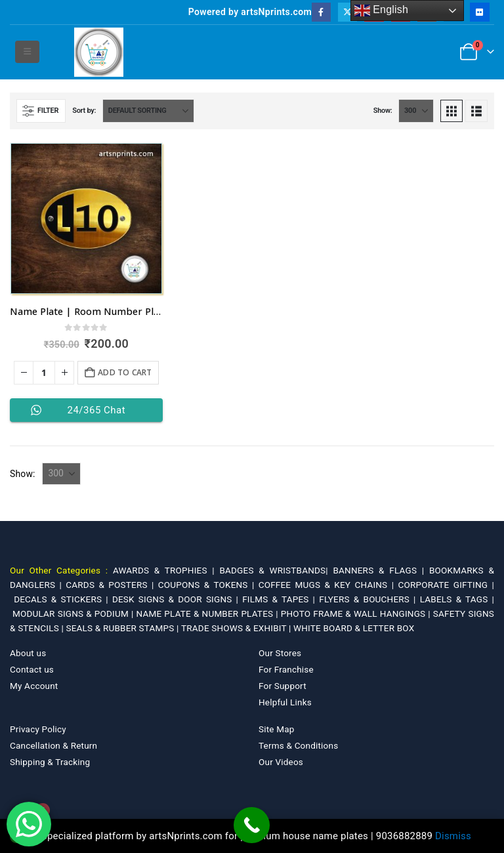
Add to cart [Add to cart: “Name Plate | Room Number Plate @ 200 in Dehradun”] (125, 372)
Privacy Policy (38, 729)
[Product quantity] (44, 373)
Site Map (277, 729)
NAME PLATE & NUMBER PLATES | (209, 614)
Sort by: (84, 111)
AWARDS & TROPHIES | (164, 570)
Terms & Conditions (298, 745)
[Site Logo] (99, 52)
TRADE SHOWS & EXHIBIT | (237, 628)
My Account (34, 686)
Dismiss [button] (453, 836)
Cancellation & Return (53, 745)
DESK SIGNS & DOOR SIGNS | (177, 599)
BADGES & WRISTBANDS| (276, 570)
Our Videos (281, 762)
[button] (27, 52)
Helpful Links (285, 702)
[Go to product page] (86, 219)
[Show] (416, 111)
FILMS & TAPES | (281, 599)
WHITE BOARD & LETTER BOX (354, 628)
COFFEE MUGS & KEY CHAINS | (328, 585)
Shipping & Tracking (50, 762)
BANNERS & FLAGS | (381, 570)
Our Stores (280, 653)
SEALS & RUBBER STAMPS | (123, 628)
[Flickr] (479, 12)
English (382, 10)
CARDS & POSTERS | (112, 585)
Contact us (32, 669)
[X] (347, 12)
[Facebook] (321, 12)
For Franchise (286, 669)
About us (28, 653)
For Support (283, 686)
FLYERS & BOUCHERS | (369, 599)
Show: (383, 111)
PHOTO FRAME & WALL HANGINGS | (357, 614)
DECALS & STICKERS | (63, 599)
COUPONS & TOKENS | (208, 585)
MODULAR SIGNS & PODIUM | (74, 614)
